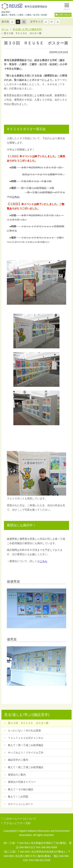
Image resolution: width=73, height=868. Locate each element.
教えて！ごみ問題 (18, 797)
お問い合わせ (65, 15)
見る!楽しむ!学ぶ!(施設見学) (27, 29)
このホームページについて (20, 819)
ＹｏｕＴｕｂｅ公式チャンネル (26, 738)
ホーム (5, 29)
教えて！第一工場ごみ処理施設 (26, 745)
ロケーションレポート (21, 804)
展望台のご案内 (17, 775)
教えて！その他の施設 (21, 789)
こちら (16, 197)
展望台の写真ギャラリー (22, 782)
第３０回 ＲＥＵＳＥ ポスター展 (28, 723)
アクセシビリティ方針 (17, 823)
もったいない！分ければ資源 (24, 730)
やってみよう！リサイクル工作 (26, 753)
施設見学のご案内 (18, 760)
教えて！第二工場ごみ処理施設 (26, 767)
